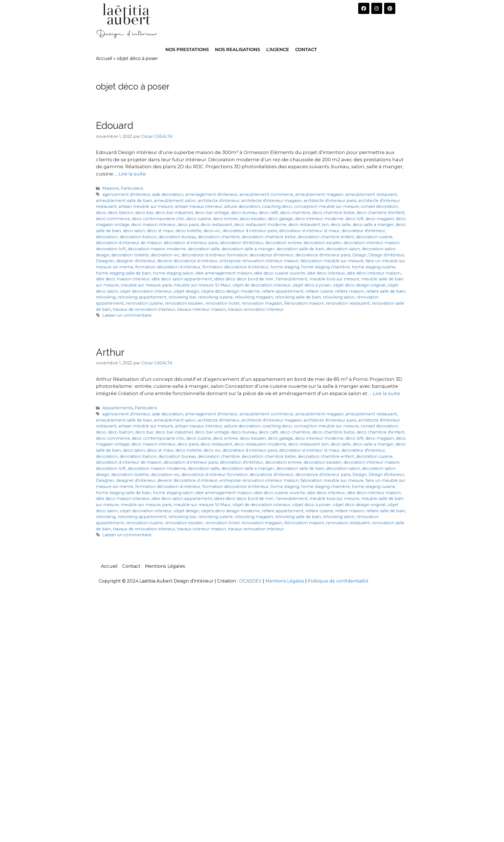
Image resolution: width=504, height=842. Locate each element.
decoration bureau (177, 237)
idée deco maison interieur (123, 279)
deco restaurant (216, 225)
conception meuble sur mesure (326, 206)
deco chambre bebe (333, 213)
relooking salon (339, 297)
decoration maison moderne (157, 249)
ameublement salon (175, 201)
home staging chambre (325, 267)
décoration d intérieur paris (191, 243)
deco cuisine (199, 219)
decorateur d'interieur (363, 231)
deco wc (212, 231)
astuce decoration (242, 206)
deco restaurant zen (308, 225)
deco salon (134, 231)
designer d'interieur (136, 261)
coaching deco (277, 206)
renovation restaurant (348, 303)
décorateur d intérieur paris (250, 231)
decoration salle (204, 249)
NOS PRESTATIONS (187, 50)
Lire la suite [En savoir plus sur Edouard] (132, 174)
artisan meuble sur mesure (146, 206)
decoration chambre (219, 237)
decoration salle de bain (300, 249)
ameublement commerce (266, 194)
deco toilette (189, 231)
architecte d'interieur (219, 201)
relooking (106, 297)
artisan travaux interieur (199, 206)
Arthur (110, 352)
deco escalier (253, 219)
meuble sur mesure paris (146, 285)
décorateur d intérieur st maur (309, 231)
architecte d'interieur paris (330, 201)
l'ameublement (292, 279)
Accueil (104, 58)
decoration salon (343, 249)
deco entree (225, 219)
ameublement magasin (319, 194)
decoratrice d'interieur (272, 255)
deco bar (144, 213)
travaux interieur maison (201, 309)
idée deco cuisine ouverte (280, 273)
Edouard (115, 125)
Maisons (111, 188)
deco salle (341, 225)
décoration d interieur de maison (129, 243)
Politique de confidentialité (338, 581)
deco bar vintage (212, 213)
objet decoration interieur (146, 291)
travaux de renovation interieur (144, 309)
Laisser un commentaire (127, 315)
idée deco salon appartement (182, 279)
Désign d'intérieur (386, 255)
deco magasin (380, 219)
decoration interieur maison (371, 243)
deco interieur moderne (319, 219)
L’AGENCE (278, 50)
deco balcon (121, 213)
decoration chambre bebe (269, 237)
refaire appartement (283, 291)
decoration (107, 237)
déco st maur (160, 231)
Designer (105, 261)
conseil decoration (379, 206)
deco (101, 213)
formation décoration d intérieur (168, 267)
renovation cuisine (144, 303)
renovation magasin (262, 303)
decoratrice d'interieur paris (323, 255)
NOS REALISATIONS (238, 50)
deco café (268, 213)
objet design (186, 291)
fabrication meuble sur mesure (332, 261)
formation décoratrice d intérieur (235, 267)
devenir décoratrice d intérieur (187, 261)
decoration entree (283, 243)
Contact (131, 566)
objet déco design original (359, 285)
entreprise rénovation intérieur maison (259, 261)
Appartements (117, 408)
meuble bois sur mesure (334, 279)
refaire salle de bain (386, 291)
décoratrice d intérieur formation (215, 255)
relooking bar (182, 297)
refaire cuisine (319, 291)
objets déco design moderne (230, 291)
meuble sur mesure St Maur (202, 285)
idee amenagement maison (224, 273)
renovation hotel (222, 303)
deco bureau (244, 213)
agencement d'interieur (126, 194)
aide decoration (168, 194)
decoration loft (111, 249)
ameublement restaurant (371, 194)
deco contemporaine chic (158, 219)
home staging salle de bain (123, 273)
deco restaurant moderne (260, 225)
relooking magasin (254, 297)
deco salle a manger (373, 225)
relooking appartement (142, 297)
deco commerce (113, 219)
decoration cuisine (374, 237)
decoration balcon (138, 237)
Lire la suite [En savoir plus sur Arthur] (386, 393)
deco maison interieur (153, 225)
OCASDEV (250, 581)
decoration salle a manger (248, 249)
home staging (285, 267)
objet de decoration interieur (261, 285)
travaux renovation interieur (256, 309)
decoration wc (165, 255)
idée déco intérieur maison (374, 273)
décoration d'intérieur (242, 243)
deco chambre (295, 213)
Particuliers (132, 188)
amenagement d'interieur (211, 194)
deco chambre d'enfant (381, 213)
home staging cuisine (374, 267)
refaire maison (350, 291)
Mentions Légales (165, 566)
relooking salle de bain (298, 297)
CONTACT (306, 50)
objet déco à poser (312, 285)
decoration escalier (323, 243)
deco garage (280, 219)
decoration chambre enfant (326, 237)
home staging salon (173, 273)
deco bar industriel (174, 213)
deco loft (354, 219)
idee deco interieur (326, 273)
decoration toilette (130, 255)
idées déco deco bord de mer (244, 279)
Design (359, 255)
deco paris (188, 225)
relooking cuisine (215, 297)
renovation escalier (184, 303)
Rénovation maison (304, 303)
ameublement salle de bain (124, 201)
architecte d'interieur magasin (272, 201)
